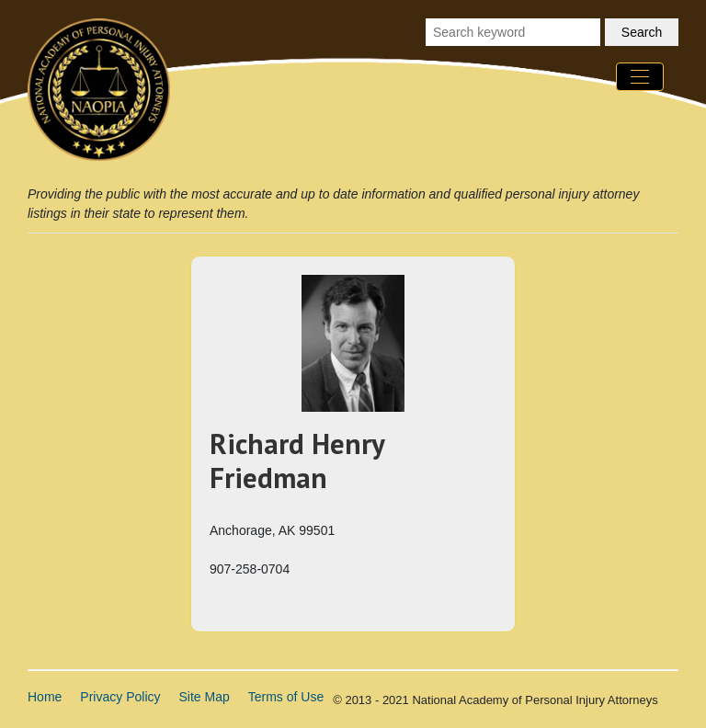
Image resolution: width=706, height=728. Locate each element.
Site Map (205, 697)
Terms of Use (286, 697)
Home (45, 697)
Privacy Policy (120, 697)
